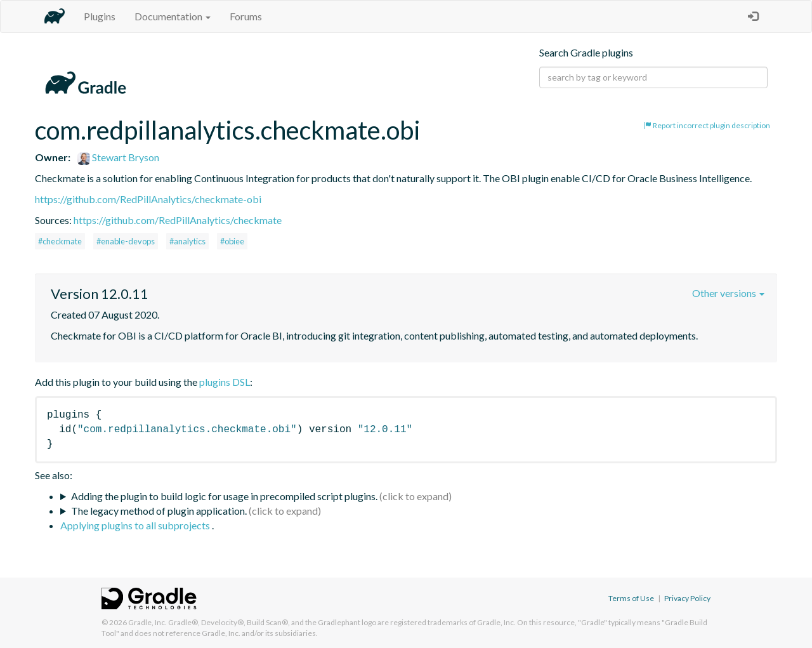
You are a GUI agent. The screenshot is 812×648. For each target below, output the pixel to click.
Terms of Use (631, 598)
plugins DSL (225, 382)
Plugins (100, 16)
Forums (246, 16)
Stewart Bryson (118, 157)
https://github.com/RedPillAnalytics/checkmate (178, 220)
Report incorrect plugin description (707, 125)
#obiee (232, 241)
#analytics (187, 241)
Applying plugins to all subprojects (136, 525)
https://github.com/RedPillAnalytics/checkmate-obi (148, 199)
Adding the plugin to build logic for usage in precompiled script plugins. (224, 496)
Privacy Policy (687, 598)
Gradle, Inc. (147, 622)
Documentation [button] (173, 16)
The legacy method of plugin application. (159, 511)
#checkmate (60, 241)
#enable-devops (126, 241)
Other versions (728, 293)
